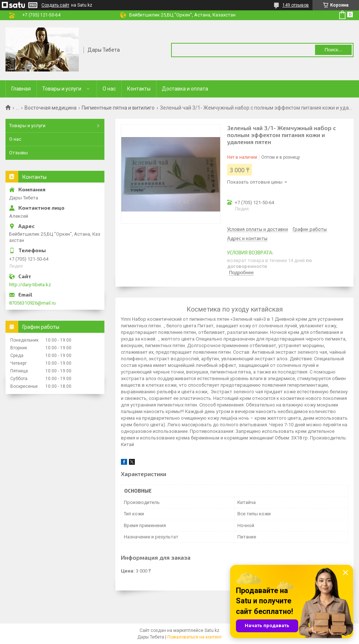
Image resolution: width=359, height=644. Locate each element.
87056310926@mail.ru (32, 303)
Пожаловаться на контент (195, 637)
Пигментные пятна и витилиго (118, 108)
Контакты (139, 89)
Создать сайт (55, 5)
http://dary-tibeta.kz (30, 285)
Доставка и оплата (185, 89)
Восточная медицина (51, 108)
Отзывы (18, 153)
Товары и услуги (62, 89)
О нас (109, 89)
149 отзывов (296, 5)
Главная (21, 89)
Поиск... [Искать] (333, 50)
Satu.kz (212, 630)
